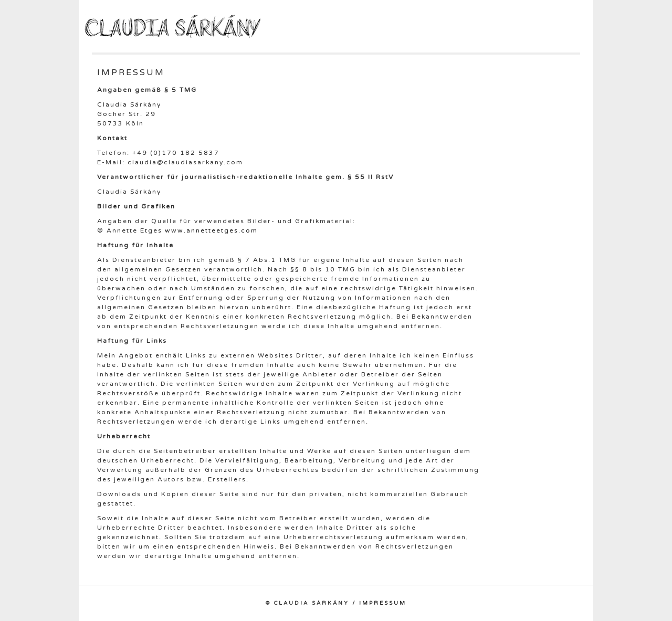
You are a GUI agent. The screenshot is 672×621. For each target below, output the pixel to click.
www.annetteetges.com (211, 230)
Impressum (383, 603)
